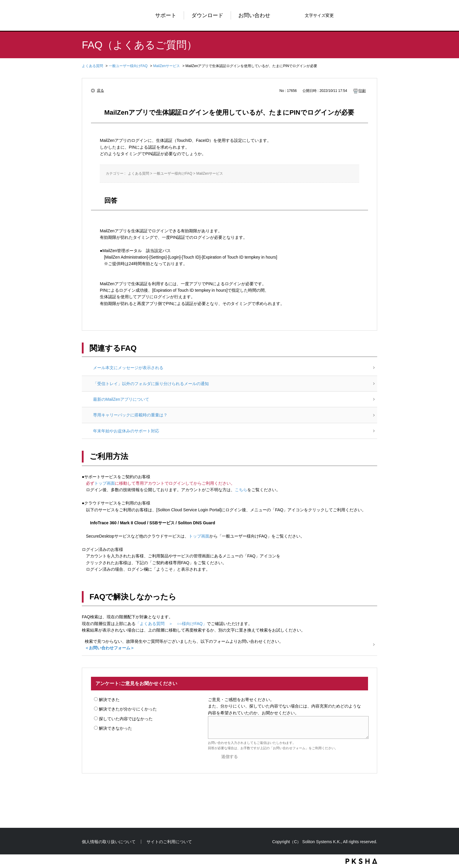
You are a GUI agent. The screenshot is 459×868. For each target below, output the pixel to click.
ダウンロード (207, 15)
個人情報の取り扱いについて (109, 842)
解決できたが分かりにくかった (128, 709)
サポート (166, 15)
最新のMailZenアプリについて (121, 399)
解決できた (109, 700)
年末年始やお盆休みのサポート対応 (126, 431)
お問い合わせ (254, 15)
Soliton (101, 15)
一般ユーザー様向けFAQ (128, 66)
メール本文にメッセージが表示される (128, 368)
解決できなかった (115, 728)
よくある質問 (92, 66)
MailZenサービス (166, 66)
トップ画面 (105, 483)
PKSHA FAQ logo (361, 861)
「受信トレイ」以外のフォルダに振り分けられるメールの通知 (151, 384)
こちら (241, 490)
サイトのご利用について (169, 842)
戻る (100, 90)
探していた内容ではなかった (126, 719)
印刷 (362, 91)
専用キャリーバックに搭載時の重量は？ (130, 415)
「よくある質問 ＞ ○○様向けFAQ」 (171, 624)
